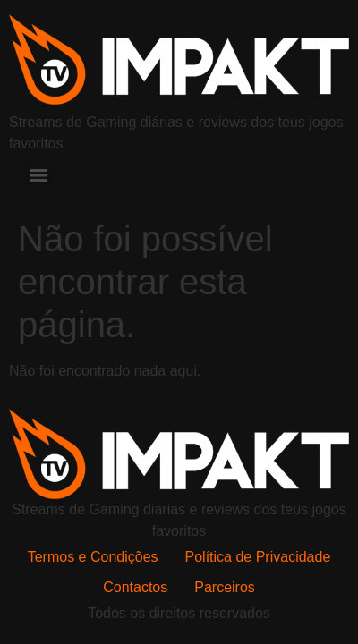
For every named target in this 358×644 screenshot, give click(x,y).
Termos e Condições (93, 557)
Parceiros (225, 587)
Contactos (135, 587)
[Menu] (38, 175)
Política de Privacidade (258, 557)
